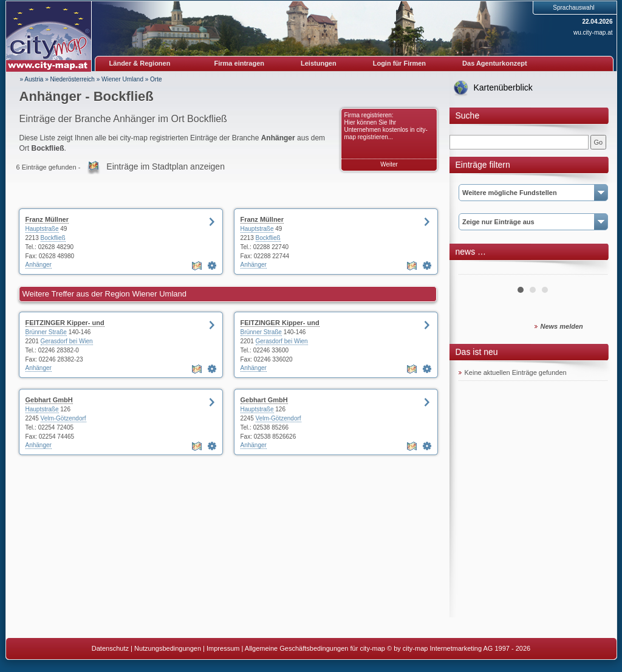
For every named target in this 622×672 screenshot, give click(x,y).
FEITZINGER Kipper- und (65, 323)
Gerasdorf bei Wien (67, 341)
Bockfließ (53, 238)
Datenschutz (110, 648)
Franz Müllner (47, 219)
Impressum (223, 648)
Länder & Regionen (140, 63)
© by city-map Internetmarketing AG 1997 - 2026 (459, 648)
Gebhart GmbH (49, 400)
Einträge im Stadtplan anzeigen (166, 166)
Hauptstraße (42, 229)
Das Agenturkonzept (495, 63)
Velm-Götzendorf (63, 418)
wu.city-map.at (593, 33)
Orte (156, 79)
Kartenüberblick (503, 87)
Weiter (389, 164)
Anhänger (39, 265)
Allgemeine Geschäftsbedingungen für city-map (315, 648)
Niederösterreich (73, 79)
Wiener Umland (122, 79)
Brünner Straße (46, 332)
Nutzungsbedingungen (168, 648)
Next (592, 270)
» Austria (32, 79)
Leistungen (319, 63)
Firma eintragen (240, 63)
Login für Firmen (399, 63)
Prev (474, 270)
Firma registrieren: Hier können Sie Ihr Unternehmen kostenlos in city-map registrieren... (386, 126)
